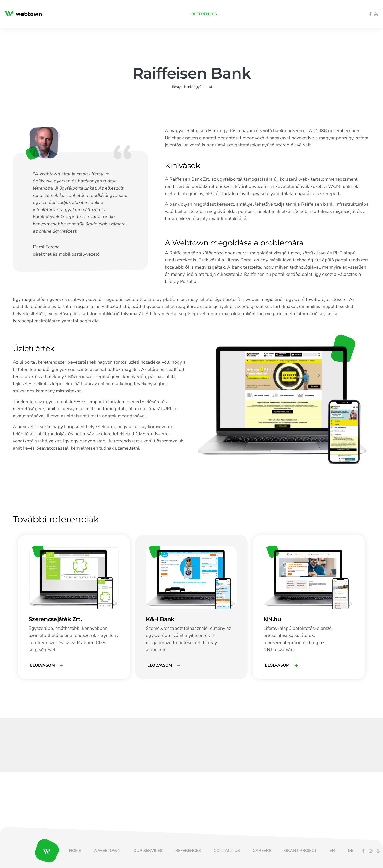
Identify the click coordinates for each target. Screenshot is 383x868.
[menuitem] (99, 14)
